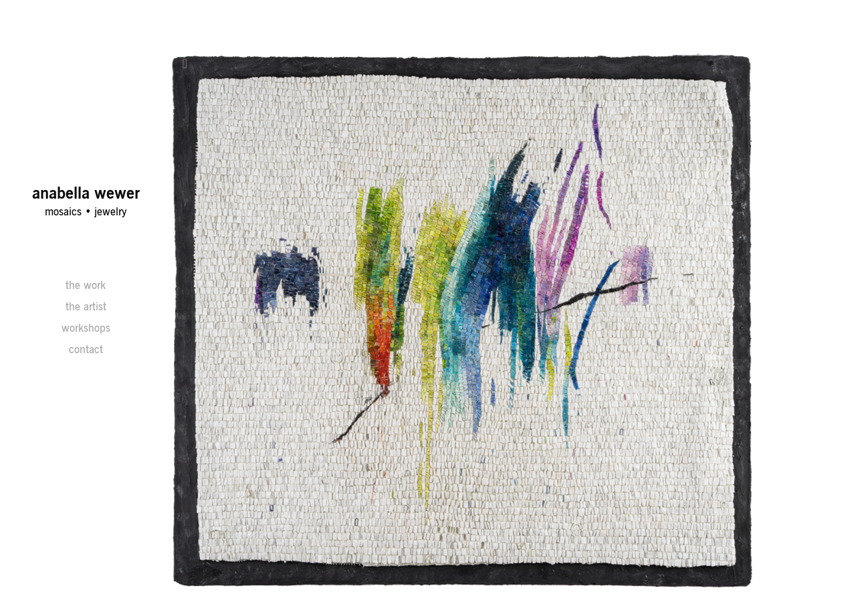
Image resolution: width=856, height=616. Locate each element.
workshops (86, 328)
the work (86, 285)
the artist (86, 306)
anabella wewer (86, 193)
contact (86, 349)
